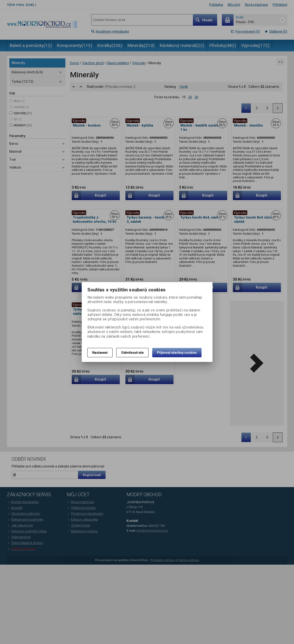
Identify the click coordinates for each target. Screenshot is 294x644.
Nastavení (100, 353)
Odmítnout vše (132, 353)
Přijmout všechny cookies (177, 353)
